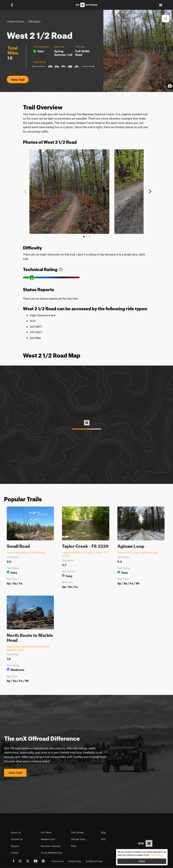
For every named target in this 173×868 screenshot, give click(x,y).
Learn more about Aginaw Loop (138, 552)
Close (142, 861)
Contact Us (17, 839)
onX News (46, 832)
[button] (12, 5)
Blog (103, 832)
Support (15, 846)
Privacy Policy (75, 861)
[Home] (86, 5)
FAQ (103, 839)
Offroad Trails (78, 839)
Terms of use (58, 861)
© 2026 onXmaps (94, 861)
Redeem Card (48, 839)
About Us (16, 832)
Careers (15, 853)
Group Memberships (52, 853)
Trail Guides (77, 832)
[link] (61, 269)
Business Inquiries (51, 846)
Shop (74, 846)
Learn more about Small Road (26, 552)
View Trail (18, 79)
